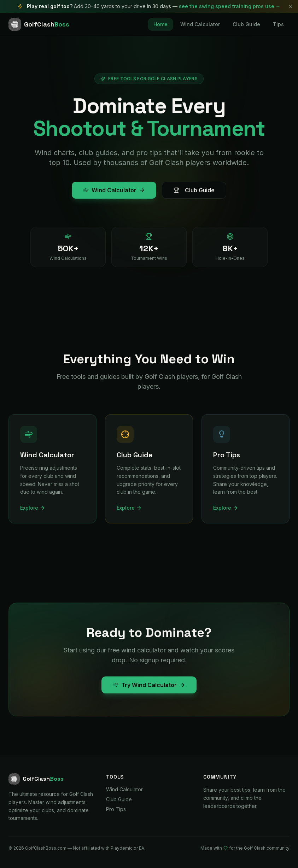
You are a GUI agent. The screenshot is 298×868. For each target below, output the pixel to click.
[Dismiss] (291, 7)
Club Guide (246, 24)
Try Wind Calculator (149, 685)
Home (160, 24)
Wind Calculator (200, 24)
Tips (278, 24)
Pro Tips (116, 809)
